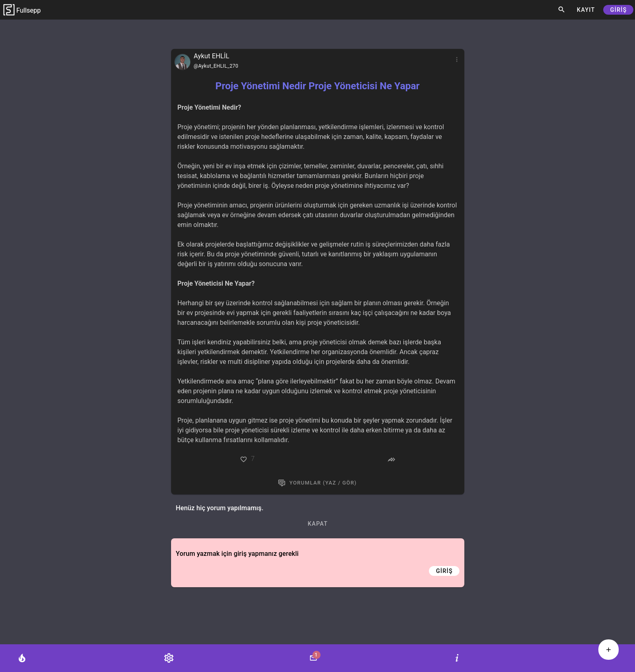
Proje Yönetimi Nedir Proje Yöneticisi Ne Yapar (317, 86)
